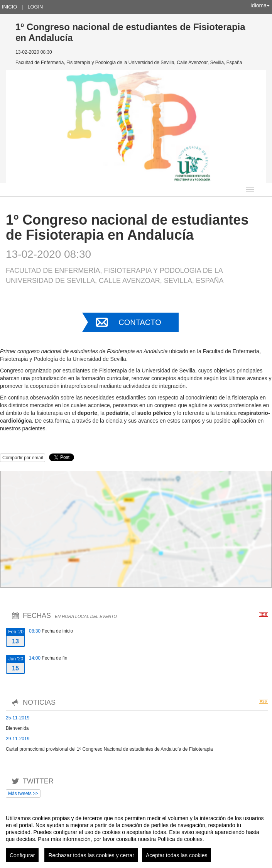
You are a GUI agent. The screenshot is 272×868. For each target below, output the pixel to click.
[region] (136, 836)
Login (35, 7)
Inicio (9, 7)
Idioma (260, 5)
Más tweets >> (23, 794)
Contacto (140, 322)
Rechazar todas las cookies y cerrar (91, 855)
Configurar (22, 855)
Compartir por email (23, 458)
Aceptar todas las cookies (177, 855)
